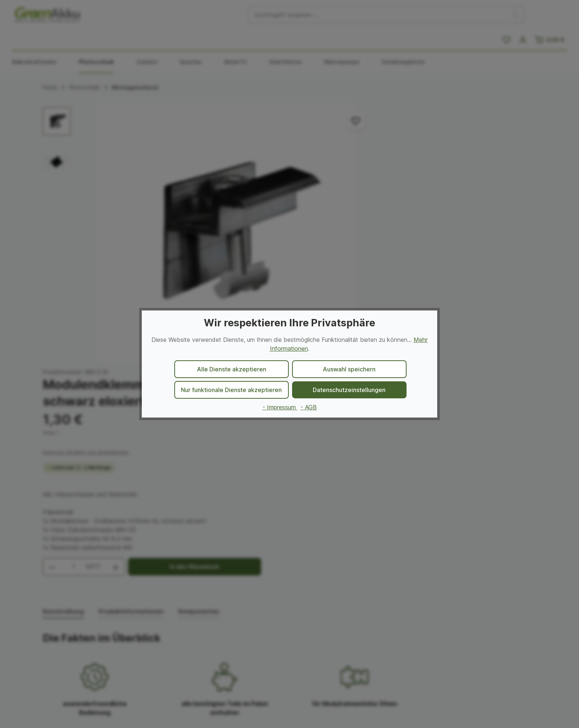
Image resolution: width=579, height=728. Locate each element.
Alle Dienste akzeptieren (232, 369)
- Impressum (280, 407)
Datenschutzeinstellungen (349, 390)
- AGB (309, 407)
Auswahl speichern (349, 369)
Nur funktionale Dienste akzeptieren (231, 390)
